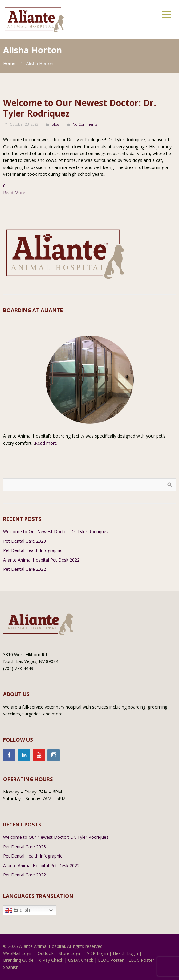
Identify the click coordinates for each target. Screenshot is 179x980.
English (17, 910)
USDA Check (81, 960)
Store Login (70, 953)
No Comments (85, 124)
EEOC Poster (111, 960)
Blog (55, 124)
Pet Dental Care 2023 (24, 541)
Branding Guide (18, 960)
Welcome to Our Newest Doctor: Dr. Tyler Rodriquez (80, 108)
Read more (46, 443)
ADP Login (97, 953)
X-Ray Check (51, 960)
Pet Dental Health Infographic (33, 550)
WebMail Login (18, 953)
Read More (14, 193)
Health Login (125, 953)
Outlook (46, 953)
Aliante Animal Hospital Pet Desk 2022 (41, 560)
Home (9, 63)
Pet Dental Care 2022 (24, 569)
